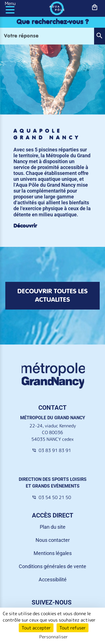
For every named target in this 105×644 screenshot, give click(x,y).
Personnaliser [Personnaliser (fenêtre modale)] (53, 637)
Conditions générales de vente (53, 566)
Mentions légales (53, 553)
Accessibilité (53, 579)
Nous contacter (53, 540)
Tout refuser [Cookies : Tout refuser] (73, 628)
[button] (99, 36)
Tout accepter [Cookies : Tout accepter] (36, 628)
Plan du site (53, 527)
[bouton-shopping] (95, 7)
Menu (10, 3)
